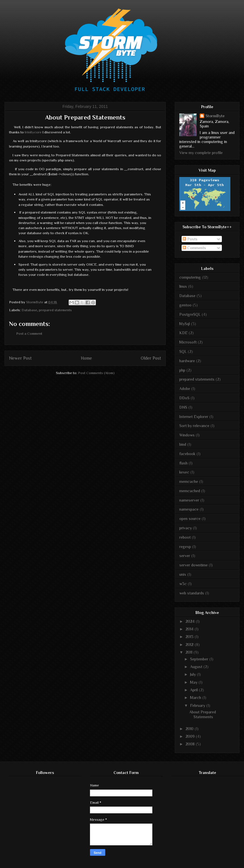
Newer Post (20, 358)
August (197, 667)
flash (183, 463)
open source (190, 519)
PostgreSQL (190, 314)
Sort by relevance (194, 426)
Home (86, 358)
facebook (187, 454)
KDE (183, 333)
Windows (187, 435)
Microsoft (188, 342)
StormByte (215, 116)
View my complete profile (201, 153)
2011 (190, 652)
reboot (185, 537)
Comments (194, 248)
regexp (185, 547)
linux (183, 286)
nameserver (189, 500)
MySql (185, 324)
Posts (190, 239)
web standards (192, 593)
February (198, 705)
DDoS (184, 398)
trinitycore (33, 132)
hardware (187, 361)
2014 (190, 629)
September (200, 659)
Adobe (185, 389)
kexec (184, 472)
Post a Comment (29, 333)
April (194, 690)
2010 (190, 729)
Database (29, 310)
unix (183, 574)
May (194, 682)
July (193, 674)
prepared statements (55, 310)
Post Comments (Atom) (96, 373)
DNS (183, 407)
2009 (191, 736)
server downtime (193, 565)
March (196, 698)
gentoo (185, 305)
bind (183, 444)
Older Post (151, 358)
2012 (190, 645)
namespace (189, 509)
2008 (191, 744)
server (185, 556)
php (182, 370)
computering (190, 277)
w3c (183, 584)
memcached (190, 491)
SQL (183, 351)
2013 (190, 637)
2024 (191, 621)
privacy (186, 528)
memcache (189, 481)
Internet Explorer (194, 417)
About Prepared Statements (203, 714)
